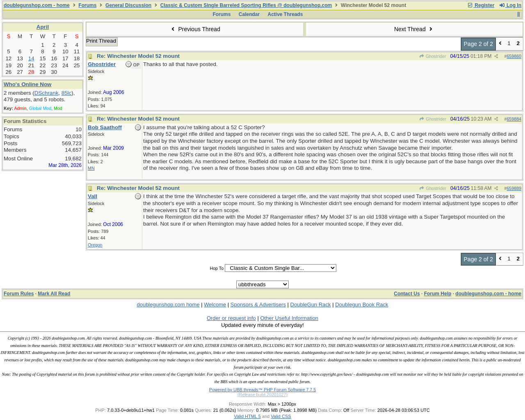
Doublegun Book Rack (362, 305)
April (43, 27)
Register (481, 5)
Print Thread (101, 41)
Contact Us (407, 294)
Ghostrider (432, 56)
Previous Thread (195, 29)
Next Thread (414, 29)
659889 (514, 188)
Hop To (217, 268)
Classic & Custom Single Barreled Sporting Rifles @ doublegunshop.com (246, 5)
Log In (510, 5)
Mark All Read (54, 294)
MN (91, 168)
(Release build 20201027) (262, 395)
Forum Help (438, 294)
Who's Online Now (27, 84)
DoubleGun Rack (311, 305)
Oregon (95, 245)
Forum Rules (19, 294)
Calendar (249, 14)
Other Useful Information (289, 318)
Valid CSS (281, 416)
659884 (514, 119)
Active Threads (285, 14)
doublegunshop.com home (168, 305)
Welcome (215, 305)
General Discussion (128, 5)
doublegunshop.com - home (37, 5)
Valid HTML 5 (247, 416)
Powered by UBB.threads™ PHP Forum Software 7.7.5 (262, 390)
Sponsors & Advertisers (258, 305)
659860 (514, 56)
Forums (87, 5)
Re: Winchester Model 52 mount (138, 56)
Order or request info (231, 318)
